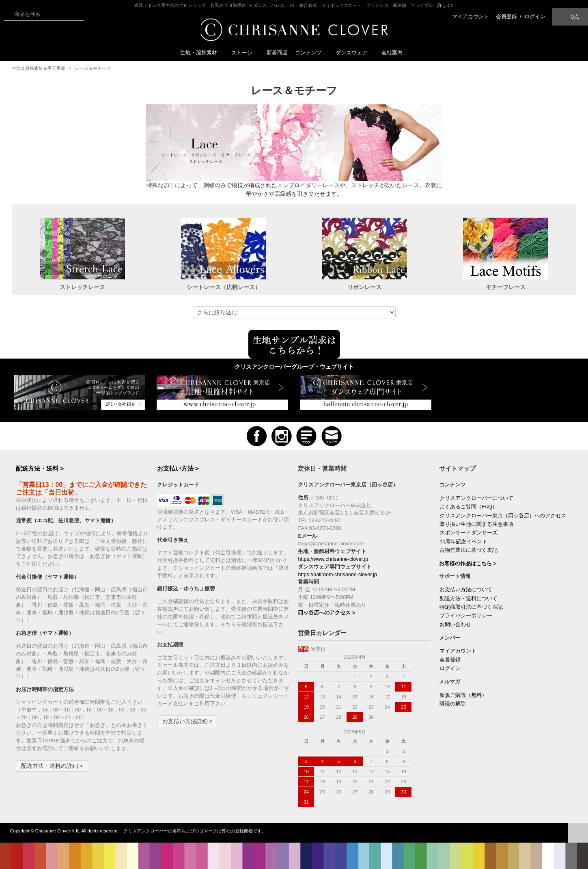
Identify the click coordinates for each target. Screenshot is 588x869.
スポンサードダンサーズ (468, 533)
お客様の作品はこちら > (468, 564)
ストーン (245, 53)
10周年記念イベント (463, 542)
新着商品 (277, 53)
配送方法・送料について (468, 599)
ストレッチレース (82, 287)
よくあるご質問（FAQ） (468, 507)
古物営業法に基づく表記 (468, 550)
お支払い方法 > (178, 468)
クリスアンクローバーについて (476, 498)
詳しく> (446, 5)
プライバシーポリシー (466, 616)
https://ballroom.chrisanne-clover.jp (337, 575)
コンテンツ (311, 53)
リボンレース (364, 287)
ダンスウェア (355, 53)
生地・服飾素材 (202, 53)
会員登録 (506, 16)
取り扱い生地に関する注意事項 (476, 524)
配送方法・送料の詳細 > (52, 766)
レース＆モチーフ (93, 68)
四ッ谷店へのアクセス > (326, 613)
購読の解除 (453, 704)
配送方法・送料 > (40, 468)
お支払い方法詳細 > (187, 721)
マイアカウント (471, 16)
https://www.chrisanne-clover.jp (333, 559)
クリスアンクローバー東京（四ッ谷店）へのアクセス (503, 516)
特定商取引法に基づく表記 (471, 607)
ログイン (535, 16)
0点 (570, 16)
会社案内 (392, 53)
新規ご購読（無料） (463, 695)
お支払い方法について (466, 590)
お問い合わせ (455, 625)
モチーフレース (506, 287)
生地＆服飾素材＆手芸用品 (39, 68)
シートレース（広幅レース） (224, 287)
